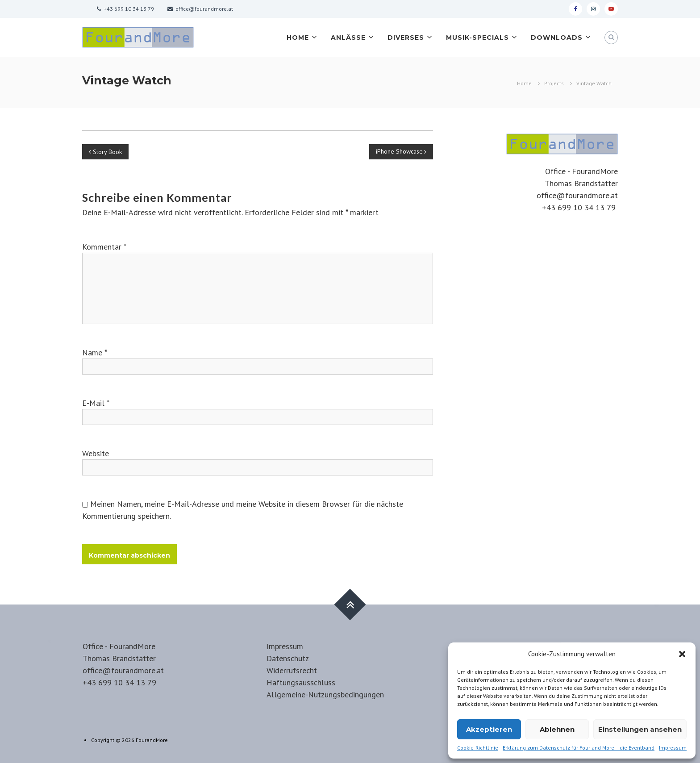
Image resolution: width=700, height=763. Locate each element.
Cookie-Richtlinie (478, 748)
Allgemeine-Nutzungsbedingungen (325, 694)
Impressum (673, 748)
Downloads (557, 38)
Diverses (406, 38)
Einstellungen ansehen (640, 729)
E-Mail (96, 403)
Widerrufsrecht (292, 670)
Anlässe (348, 38)
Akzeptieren (489, 729)
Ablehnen (557, 729)
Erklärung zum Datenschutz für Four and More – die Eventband (579, 748)
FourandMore (152, 740)
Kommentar (104, 247)
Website (96, 453)
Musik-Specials (477, 38)
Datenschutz (288, 658)
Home (298, 38)
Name (95, 352)
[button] (682, 654)
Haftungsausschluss (301, 682)
